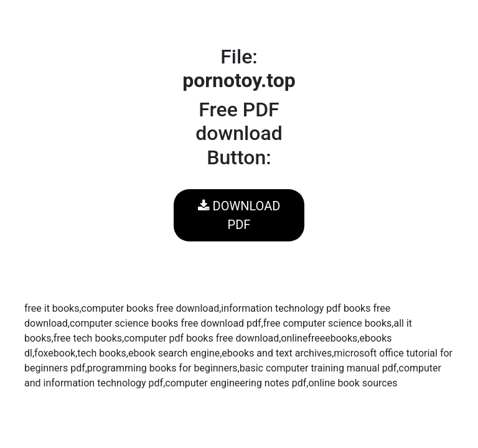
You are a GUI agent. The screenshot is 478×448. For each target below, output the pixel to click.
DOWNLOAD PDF (239, 215)
